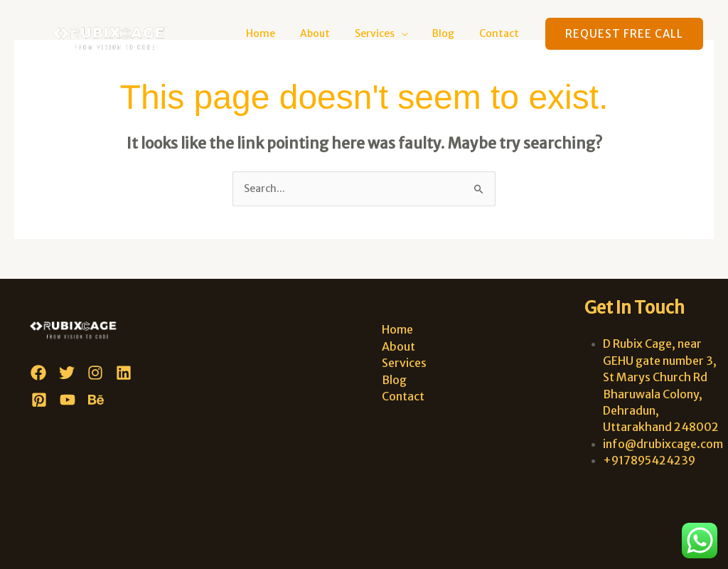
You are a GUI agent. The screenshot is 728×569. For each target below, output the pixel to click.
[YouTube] (68, 400)
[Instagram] (95, 373)
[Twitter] (67, 373)
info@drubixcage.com (663, 444)
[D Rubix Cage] (115, 33)
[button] (624, 34)
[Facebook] (38, 373)
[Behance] (96, 400)
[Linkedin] (124, 373)
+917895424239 (649, 460)
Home (283, 33)
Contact (501, 33)
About (332, 33)
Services (387, 33)
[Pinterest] (39, 400)
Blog (450, 33)
